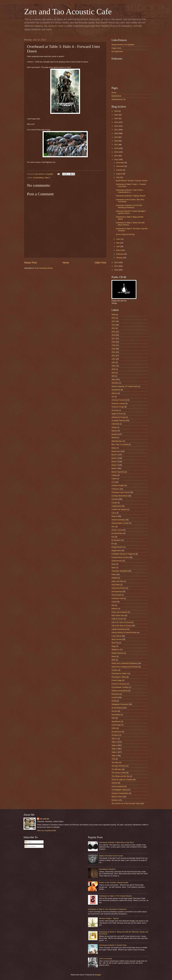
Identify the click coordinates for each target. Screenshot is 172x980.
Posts (28, 842)
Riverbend (115, 694)
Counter (115, 499)
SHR (113, 718)
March (119, 250)
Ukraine (114, 783)
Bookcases (116, 451)
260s (113, 373)
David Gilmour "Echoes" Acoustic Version (132, 181)
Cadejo (114, 475)
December (120, 163)
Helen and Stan (118, 581)
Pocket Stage (117, 680)
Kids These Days (118, 615)
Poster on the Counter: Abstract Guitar (114, 882)
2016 (116, 148)
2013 (116, 159)
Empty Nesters (117, 547)
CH (113, 482)
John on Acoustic (106, 959)
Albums (114, 393)
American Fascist (118, 400)
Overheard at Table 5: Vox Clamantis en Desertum (107, 909)
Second (114, 711)
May (118, 243)
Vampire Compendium (120, 793)
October (120, 170)
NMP (113, 660)
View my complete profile (47, 830)
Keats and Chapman (119, 612)
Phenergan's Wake (119, 677)
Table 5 (114, 756)
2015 (116, 152)
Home (66, 263)
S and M (115, 697)
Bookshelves (116, 96)
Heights (114, 578)
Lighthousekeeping (119, 629)
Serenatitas (116, 715)
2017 (116, 145)
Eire (113, 537)
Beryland (115, 434)
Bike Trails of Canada (120, 444)
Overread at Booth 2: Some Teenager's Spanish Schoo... (131, 212)
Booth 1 (114, 455)
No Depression (117, 51)
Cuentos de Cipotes (119, 509)
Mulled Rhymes (118, 653)
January (120, 258)
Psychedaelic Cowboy (120, 687)
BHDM (114, 438)
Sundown (115, 735)
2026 (116, 111)
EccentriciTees (117, 533)
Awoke (114, 427)
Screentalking (38, 178)
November (120, 166)
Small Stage (116, 725)
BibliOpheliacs (117, 441)
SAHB (114, 701)
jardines (115, 609)
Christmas (115, 489)
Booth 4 (114, 465)
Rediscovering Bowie (120, 691)
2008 (113, 314)
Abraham (115, 383)
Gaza (114, 564)
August (119, 174)
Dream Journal (117, 530)
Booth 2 (114, 458)
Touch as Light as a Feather (122, 780)
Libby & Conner (118, 619)
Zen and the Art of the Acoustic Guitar (126, 803)
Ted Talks (115, 762)
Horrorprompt (117, 591)
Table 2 (114, 745)
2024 (116, 118)
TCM (113, 759)
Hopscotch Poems (119, 588)
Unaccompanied (118, 786)
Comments (30, 846)
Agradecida (116, 390)
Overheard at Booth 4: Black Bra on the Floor (116, 842)
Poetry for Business (119, 684)
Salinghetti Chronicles (120, 704)
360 (113, 376)
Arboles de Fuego (118, 417)
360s (113, 380)
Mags (114, 646)
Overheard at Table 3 (120, 673)
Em (113, 544)
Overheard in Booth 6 (107, 869)
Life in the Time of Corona (121, 626)
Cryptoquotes (117, 506)
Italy (113, 605)
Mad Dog (115, 643)
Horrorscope (116, 595)
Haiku (114, 574)
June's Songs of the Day (125, 234)
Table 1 (114, 742)
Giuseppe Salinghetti (120, 571)
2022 (116, 126)
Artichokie (115, 424)
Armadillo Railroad (119, 421)
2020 (116, 133)
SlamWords (116, 721)
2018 (116, 141)
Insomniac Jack (118, 598)
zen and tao (44, 819)
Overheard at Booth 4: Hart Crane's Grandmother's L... (129, 191)
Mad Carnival (117, 639)
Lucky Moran (117, 636)
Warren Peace (117, 797)
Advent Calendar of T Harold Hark (124, 386)
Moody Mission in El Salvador (123, 45)
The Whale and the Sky (121, 776)
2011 (116, 266)
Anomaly (115, 410)
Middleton (115, 650)
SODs (114, 728)
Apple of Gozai (117, 414)
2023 (116, 122)
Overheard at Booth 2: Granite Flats (113, 945)
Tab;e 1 (114, 739)
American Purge (118, 407)
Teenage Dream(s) (119, 766)
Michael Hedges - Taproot (109, 918)
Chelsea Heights (118, 485)
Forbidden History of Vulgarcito (123, 554)
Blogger (98, 975)
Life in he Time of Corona (121, 622)
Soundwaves (117, 732)
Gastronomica (117, 561)
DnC (113, 527)
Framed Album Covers (120, 557)
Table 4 (114, 752)
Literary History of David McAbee (124, 632)
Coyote (114, 503)
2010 (116, 270)
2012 (116, 262)
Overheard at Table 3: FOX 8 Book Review (115, 896)
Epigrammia (116, 550)
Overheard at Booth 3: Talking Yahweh (131, 196)
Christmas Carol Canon (121, 492)
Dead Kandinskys (118, 520)
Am (113, 397)
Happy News (116, 48)
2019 (116, 137)
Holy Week (116, 585)
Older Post (100, 263)
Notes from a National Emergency (124, 663)
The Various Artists (119, 773)
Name (114, 656)
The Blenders (117, 769)
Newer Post (30, 263)
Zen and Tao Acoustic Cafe (68, 12)
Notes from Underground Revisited (125, 667)
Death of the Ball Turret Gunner (111, 856)
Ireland (114, 602)
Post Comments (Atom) (44, 268)
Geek (114, 568)
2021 (116, 130)
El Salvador (116, 540)
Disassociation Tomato (120, 523)
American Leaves (118, 403)
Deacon (114, 516)
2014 (116, 156)
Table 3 (47, 178)
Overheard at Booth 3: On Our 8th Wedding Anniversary (129, 206)
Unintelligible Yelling (119, 790)
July (118, 177)
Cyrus (114, 513)
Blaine (114, 448)
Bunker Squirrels (118, 472)
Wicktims (115, 800)
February (120, 254)
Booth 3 (114, 462)
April (118, 246)
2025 (116, 115)
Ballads (114, 431)
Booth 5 (114, 468)
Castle (114, 479)
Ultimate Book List (119, 99)
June (118, 239)
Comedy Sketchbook (120, 496)
